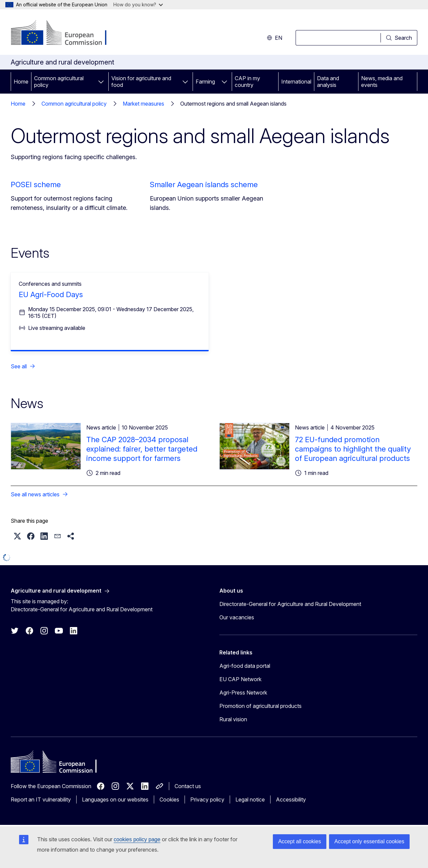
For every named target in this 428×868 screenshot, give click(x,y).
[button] (17, 536)
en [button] (275, 38)
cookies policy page (137, 839)
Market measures (143, 104)
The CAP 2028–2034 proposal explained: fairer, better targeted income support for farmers (142, 449)
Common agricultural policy (59, 82)
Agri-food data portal (245, 666)
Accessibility (291, 799)
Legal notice (250, 799)
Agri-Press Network (243, 693)
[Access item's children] (101, 82)
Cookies (169, 799)
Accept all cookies (300, 841)
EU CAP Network (240, 679)
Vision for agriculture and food (141, 82)
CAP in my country (247, 82)
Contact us (188, 786)
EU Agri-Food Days (51, 294)
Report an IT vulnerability (41, 799)
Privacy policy (207, 799)
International (296, 82)
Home (21, 82)
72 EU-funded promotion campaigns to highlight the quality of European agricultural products (353, 449)
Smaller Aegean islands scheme (204, 184)
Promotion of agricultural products (260, 706)
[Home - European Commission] (65, 33)
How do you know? (138, 5)
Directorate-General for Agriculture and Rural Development (290, 604)
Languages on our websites (115, 799)
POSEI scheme (36, 184)
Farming (205, 82)
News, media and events (382, 82)
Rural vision (233, 719)
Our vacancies (237, 617)
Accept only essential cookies (369, 841)
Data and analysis (328, 82)
